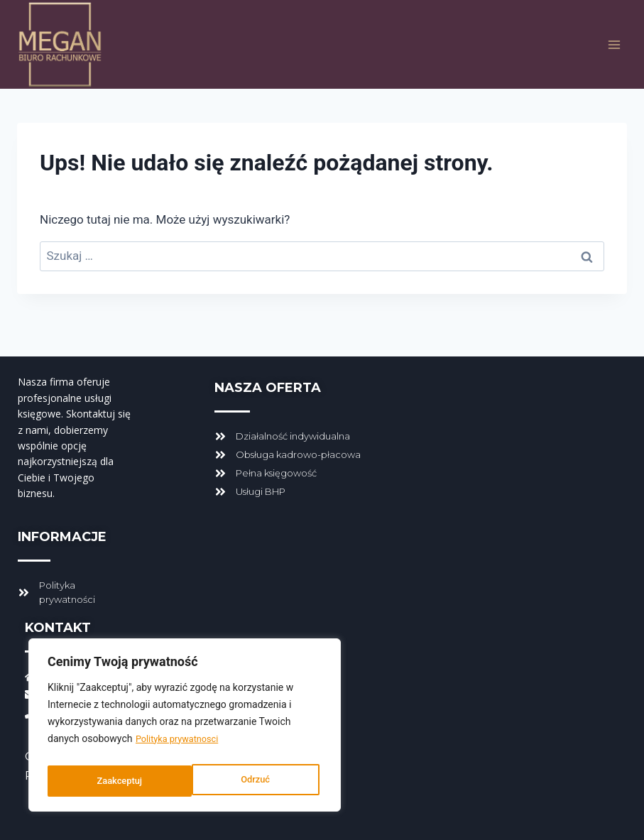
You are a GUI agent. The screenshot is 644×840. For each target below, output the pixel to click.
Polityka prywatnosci (181, 746)
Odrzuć (110, 781)
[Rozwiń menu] (614, 44)
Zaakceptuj (250, 781)
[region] (185, 729)
